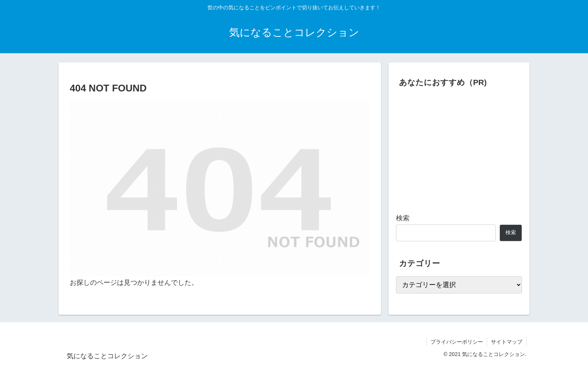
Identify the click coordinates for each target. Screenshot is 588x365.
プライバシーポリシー (457, 342)
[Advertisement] (459, 148)
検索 (403, 218)
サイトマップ (507, 342)
